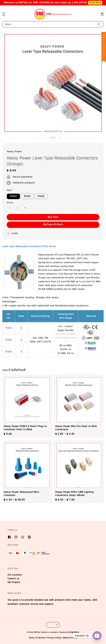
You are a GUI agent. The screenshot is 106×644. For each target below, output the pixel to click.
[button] (4, 14)
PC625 (41, 196)
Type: (9, 190)
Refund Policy (70, 638)
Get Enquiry (14, 582)
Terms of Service (37, 638)
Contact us (13, 579)
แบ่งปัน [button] (12, 234)
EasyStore (74, 632)
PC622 (13, 196)
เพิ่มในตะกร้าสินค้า (53, 225)
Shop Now (95, 3)
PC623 (27, 196)
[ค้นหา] (99, 24)
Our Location (15, 575)
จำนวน (10, 203)
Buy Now (53, 217)
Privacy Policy (54, 638)
